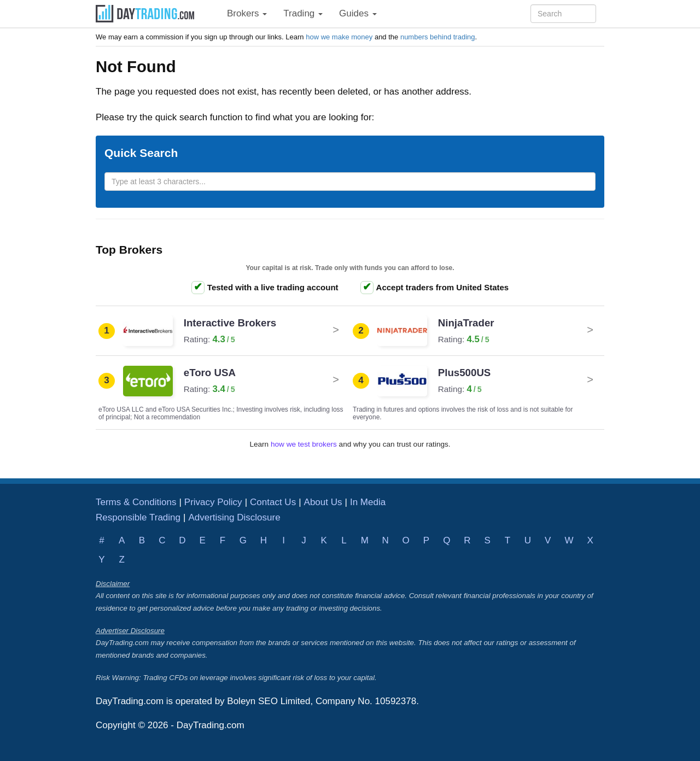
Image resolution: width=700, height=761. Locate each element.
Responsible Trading (138, 517)
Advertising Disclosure (234, 517)
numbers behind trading (438, 37)
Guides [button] (358, 13)
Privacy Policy (213, 502)
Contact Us (273, 502)
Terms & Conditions (136, 502)
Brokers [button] (247, 13)
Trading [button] (303, 13)
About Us (323, 502)
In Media (368, 502)
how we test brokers (304, 444)
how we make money (339, 37)
